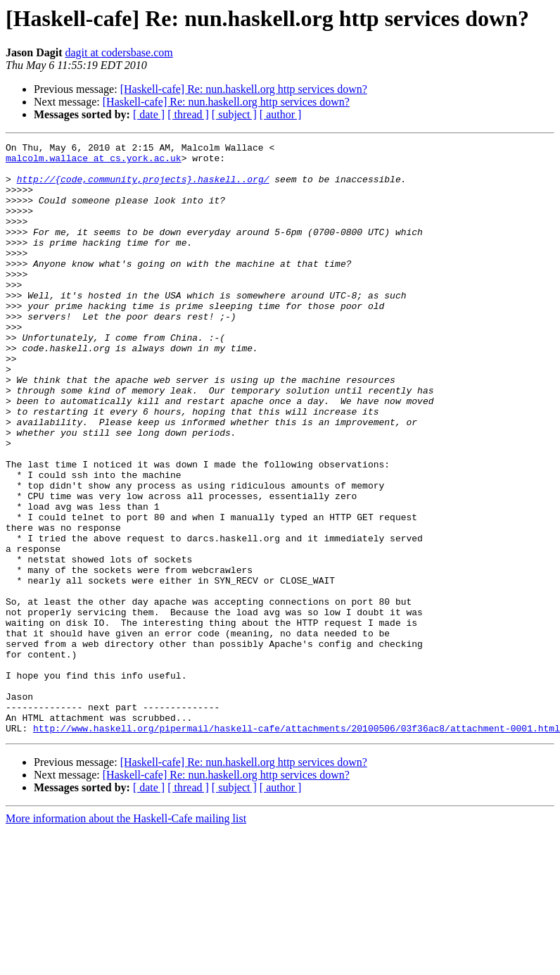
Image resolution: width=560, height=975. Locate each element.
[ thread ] (188, 114)
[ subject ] (234, 114)
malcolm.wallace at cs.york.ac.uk (94, 162)
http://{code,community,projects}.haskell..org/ (143, 187)
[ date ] (149, 114)
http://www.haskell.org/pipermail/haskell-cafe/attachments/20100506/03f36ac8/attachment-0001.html (297, 846)
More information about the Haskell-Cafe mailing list (126, 937)
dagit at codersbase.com (119, 52)
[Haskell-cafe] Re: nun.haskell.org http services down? (244, 89)
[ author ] (281, 114)
